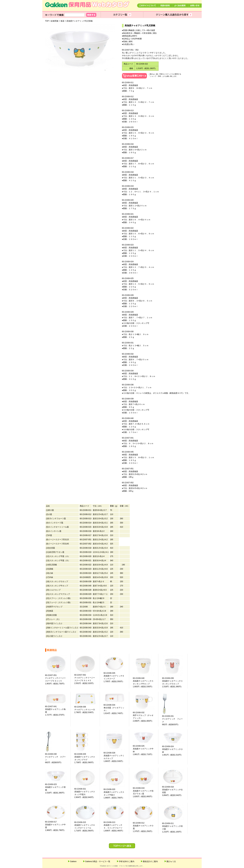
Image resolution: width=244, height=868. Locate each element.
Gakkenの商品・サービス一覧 (98, 861)
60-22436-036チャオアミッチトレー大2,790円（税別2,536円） (85, 710)
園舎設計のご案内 (150, 861)
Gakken (73, 861)
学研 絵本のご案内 (127, 861)
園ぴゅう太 (171, 861)
